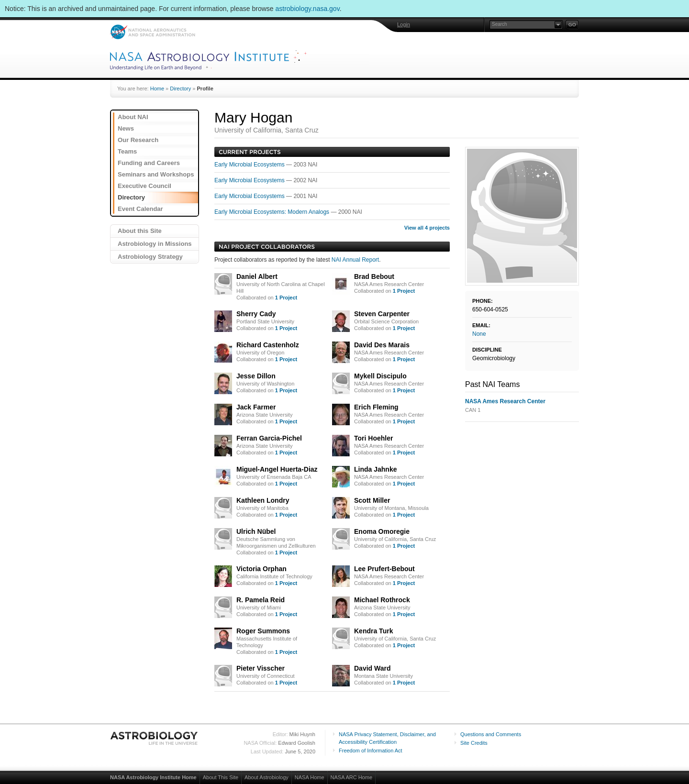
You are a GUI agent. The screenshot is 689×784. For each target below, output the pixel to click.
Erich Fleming (376, 407)
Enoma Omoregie (382, 531)
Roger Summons (263, 631)
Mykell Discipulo (380, 376)
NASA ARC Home (351, 777)
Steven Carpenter (382, 314)
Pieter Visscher (261, 668)
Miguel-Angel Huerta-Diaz (277, 469)
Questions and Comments (491, 734)
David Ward (372, 668)
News (126, 128)
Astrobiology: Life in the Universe (155, 738)
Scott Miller (372, 500)
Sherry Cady (256, 314)
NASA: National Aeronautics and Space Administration (152, 32)
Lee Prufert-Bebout (384, 569)
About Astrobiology (267, 777)
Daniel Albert (257, 276)
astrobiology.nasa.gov (308, 9)
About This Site (221, 777)
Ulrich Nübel (256, 531)
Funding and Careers (149, 163)
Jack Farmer (256, 407)
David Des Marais (382, 345)
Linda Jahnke (375, 469)
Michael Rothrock (382, 600)
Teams (127, 151)
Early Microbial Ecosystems (250, 165)
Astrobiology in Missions (155, 244)
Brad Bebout (374, 276)
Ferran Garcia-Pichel (269, 438)
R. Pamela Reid (261, 600)
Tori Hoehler (373, 438)
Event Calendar (140, 209)
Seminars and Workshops (156, 174)
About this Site (140, 231)
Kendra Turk (373, 631)
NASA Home (310, 777)
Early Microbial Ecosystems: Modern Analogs (272, 212)
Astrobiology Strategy (150, 257)
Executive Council (144, 186)
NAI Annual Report (355, 260)
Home (157, 88)
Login (404, 24)
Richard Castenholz (268, 345)
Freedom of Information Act (371, 751)
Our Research (138, 140)
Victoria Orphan (261, 569)
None (479, 334)
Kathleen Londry (263, 500)
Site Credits (474, 743)
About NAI (133, 117)
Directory (180, 88)
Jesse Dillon (256, 376)
